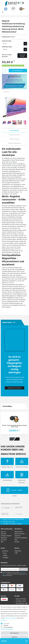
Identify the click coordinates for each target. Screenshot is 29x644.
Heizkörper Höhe (7, 41)
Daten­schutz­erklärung (11, 618)
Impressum (3, 620)
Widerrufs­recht (19, 532)
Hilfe (2, 542)
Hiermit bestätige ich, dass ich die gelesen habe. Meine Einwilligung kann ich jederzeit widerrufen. (15, 574)
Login (16, 553)
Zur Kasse (4, 540)
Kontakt (17, 542)
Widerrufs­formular (20, 534)
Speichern (15, 637)
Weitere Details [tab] (14, 139)
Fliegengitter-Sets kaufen (14, 388)
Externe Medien (8, 627)
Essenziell (6, 624)
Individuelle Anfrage (22, 56)
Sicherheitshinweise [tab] (14, 143)
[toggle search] (8, 12)
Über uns (3, 532)
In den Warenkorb (18, 71)
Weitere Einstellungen (7, 629)
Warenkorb (4, 538)
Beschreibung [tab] (14, 131)
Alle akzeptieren (14, 633)
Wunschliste (6, 92)
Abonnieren (23, 569)
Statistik (6, 625)
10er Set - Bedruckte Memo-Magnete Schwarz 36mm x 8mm (15, 426)
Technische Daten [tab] (14, 135)
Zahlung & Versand (6, 536)
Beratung (3, 534)
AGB (16, 540)
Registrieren (18, 551)
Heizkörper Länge (7, 47)
